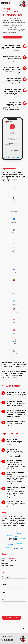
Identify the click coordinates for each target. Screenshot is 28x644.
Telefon (5, 585)
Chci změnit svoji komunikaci (12, 37)
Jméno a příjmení (7, 577)
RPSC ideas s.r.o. (6, 516)
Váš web (4, 600)
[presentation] (13, 611)
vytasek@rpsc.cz (11, 559)
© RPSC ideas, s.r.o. (7, 636)
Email (4, 592)
